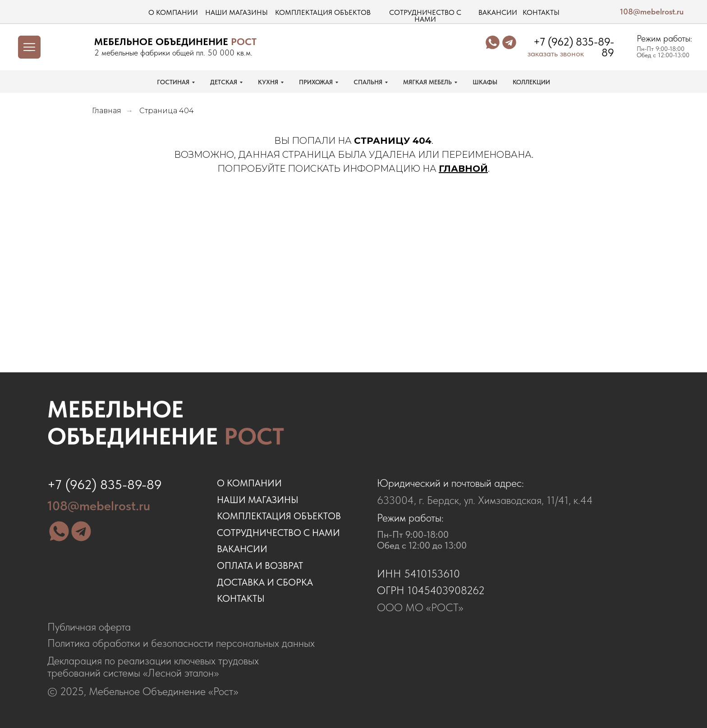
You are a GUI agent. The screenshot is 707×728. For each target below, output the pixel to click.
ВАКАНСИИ (242, 549)
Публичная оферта (89, 627)
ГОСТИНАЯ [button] (173, 82)
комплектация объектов (323, 12)
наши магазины (236, 12)
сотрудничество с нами (425, 16)
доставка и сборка (265, 582)
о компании (173, 12)
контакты (541, 12)
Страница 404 (167, 111)
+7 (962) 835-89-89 (574, 47)
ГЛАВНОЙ (463, 169)
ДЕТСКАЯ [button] (224, 82)
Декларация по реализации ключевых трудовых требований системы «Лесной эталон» (153, 667)
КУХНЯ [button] (268, 82)
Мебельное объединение (166, 423)
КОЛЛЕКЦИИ (531, 82)
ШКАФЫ (485, 82)
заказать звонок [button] (556, 54)
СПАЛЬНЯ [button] (368, 82)
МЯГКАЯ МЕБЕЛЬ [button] (427, 82)
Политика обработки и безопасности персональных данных (181, 643)
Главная (107, 111)
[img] (71, 47)
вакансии (498, 12)
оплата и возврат (260, 565)
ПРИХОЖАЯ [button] (316, 82)
